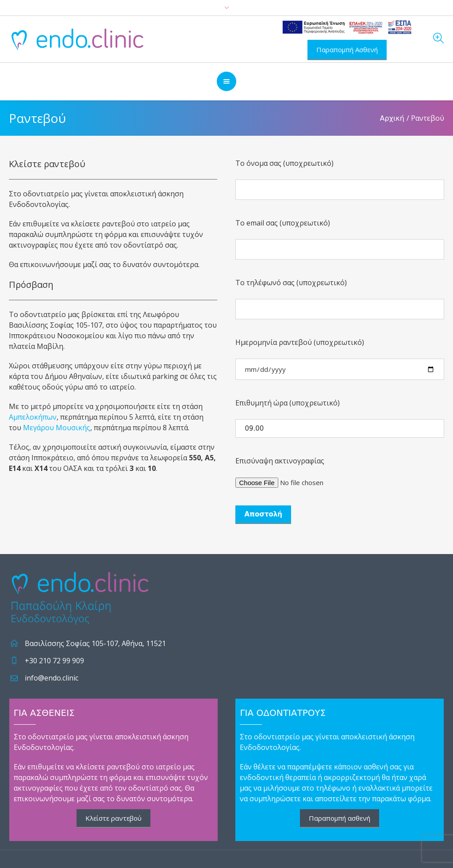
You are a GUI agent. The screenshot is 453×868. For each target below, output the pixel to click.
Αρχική (392, 118)
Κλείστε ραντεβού (113, 818)
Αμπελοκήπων (33, 417)
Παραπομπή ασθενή (340, 818)
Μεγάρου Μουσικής (57, 428)
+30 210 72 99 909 (54, 661)
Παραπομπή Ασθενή (347, 50)
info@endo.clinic (52, 678)
